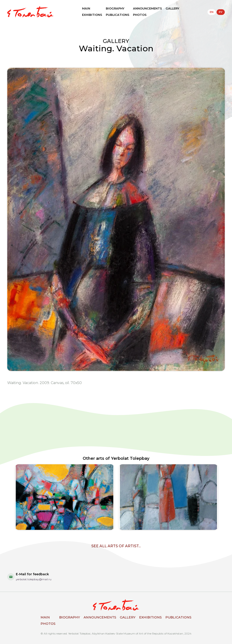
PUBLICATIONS (118, 15)
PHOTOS (140, 15)
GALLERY (172, 8)
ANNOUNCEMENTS (147, 8)
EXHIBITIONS (92, 15)
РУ (221, 12)
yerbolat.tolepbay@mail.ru (34, 579)
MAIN (86, 8)
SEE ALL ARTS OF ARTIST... (116, 546)
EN (212, 12)
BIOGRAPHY (115, 8)
